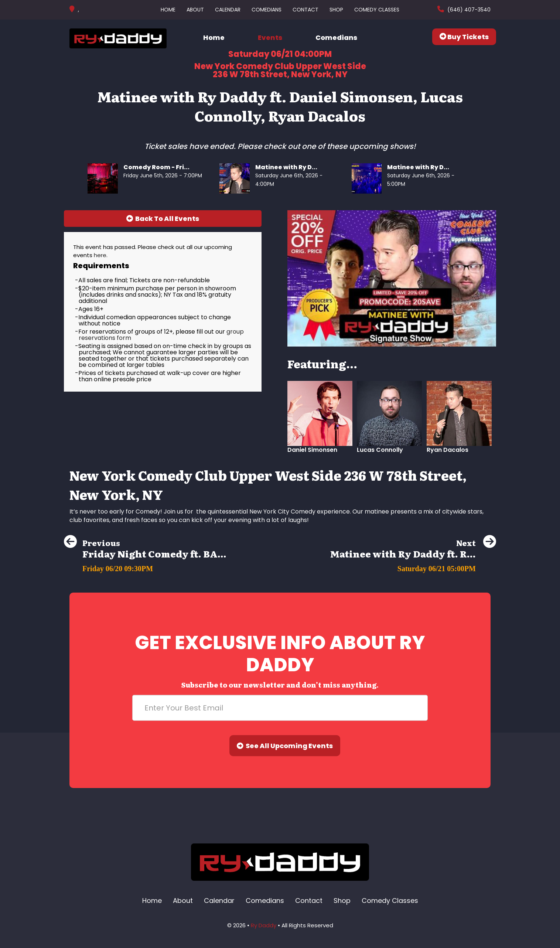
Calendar (228, 10)
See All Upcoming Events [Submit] (285, 746)
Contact (305, 10)
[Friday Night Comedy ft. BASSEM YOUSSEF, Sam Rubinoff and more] (145, 567)
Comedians (267, 10)
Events (270, 37)
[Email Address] (280, 708)
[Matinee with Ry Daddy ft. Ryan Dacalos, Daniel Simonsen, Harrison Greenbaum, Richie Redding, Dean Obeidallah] (413, 567)
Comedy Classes (377, 10)
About (195, 10)
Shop (336, 10)
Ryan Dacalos (448, 450)
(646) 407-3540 (468, 10)
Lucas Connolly (380, 450)
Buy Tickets (464, 37)
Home (168, 10)
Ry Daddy (264, 925)
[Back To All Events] (163, 219)
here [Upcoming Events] (100, 255)
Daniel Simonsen (312, 450)
